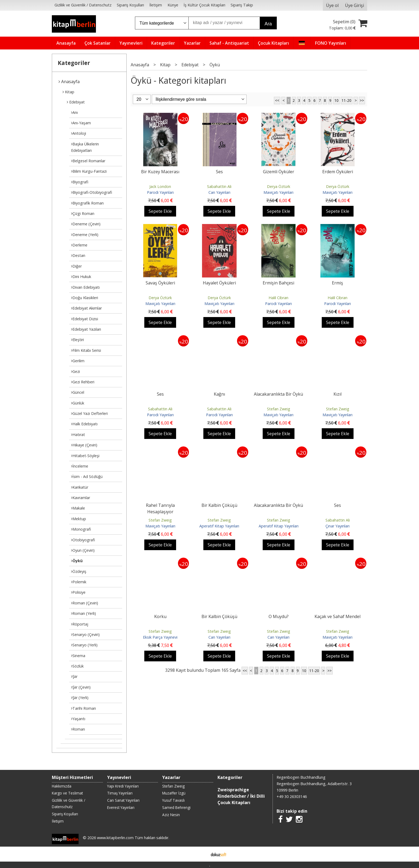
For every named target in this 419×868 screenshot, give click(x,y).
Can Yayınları (219, 192)
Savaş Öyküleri (160, 283)
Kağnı (219, 394)
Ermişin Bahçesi (278, 283)
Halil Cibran (278, 298)
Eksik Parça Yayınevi (160, 637)
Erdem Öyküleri (338, 172)
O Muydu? (279, 616)
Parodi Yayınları (160, 192)
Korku (160, 616)
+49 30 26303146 (292, 796)
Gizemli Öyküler (279, 172)
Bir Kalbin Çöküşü (219, 505)
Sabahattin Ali (219, 186)
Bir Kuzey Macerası (160, 172)
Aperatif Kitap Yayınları (219, 526)
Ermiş (337, 283)
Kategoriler (74, 63)
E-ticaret (201, 854)
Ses (219, 172)
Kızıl (337, 394)
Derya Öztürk (279, 186)
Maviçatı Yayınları (278, 192)
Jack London (160, 186)
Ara (268, 24)
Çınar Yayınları (337, 526)
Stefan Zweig (279, 409)
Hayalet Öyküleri (219, 283)
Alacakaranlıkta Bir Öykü (278, 394)
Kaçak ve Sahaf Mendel (337, 616)
